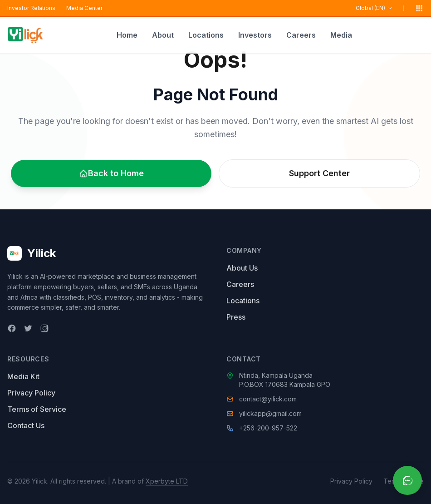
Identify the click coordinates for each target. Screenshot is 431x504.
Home (127, 35)
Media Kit (23, 376)
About (163, 35)
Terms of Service (37, 409)
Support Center (319, 173)
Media (341, 35)
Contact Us (26, 425)
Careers (301, 35)
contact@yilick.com (268, 399)
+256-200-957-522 (268, 428)
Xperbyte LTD (167, 481)
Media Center (84, 8)
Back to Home (111, 173)
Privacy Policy (31, 393)
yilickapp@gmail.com (270, 413)
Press (236, 317)
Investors (255, 35)
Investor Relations (31, 8)
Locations (206, 35)
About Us (242, 268)
